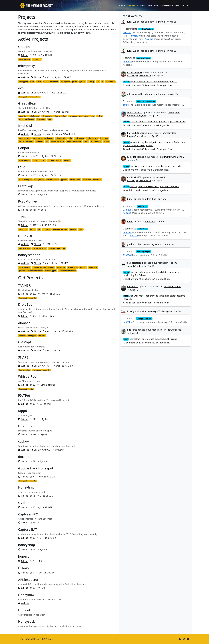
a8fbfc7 (127, 105)
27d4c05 (127, 210)
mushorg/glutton (156, 22)
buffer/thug (150, 199)
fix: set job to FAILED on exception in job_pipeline (155, 187)
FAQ (183, 5)
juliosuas (132, 157)
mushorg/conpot (154, 244)
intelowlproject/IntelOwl (139, 76)
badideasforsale (135, 263)
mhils (130, 94)
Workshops (154, 5)
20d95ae (127, 62)
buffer (130, 199)
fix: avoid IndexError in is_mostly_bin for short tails (156, 166)
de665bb (127, 322)
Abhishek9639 (134, 177)
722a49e (149, 39)
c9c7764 (127, 33)
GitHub (23, 55)
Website (24, 77)
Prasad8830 (133, 133)
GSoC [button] (142, 5)
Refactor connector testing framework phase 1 (154, 82)
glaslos (131, 244)
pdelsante (132, 330)
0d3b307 (127, 232)
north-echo (133, 287)
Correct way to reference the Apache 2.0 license (153, 339)
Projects (133, 5)
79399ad (127, 255)
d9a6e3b (135, 36)
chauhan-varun (135, 112)
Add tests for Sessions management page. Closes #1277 (158, 122)
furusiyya (132, 22)
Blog (177, 5)
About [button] (122, 5)
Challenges (167, 5)
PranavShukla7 (135, 72)
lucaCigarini (133, 311)
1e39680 (127, 213)
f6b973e (134, 236)
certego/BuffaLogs (159, 311)
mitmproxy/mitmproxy (155, 94)
